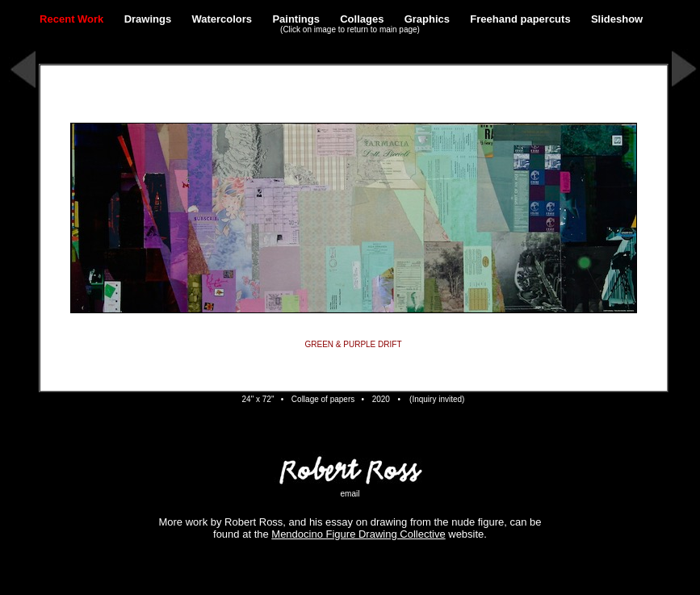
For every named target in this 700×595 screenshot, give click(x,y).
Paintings (296, 19)
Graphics (427, 19)
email (350, 494)
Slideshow (617, 19)
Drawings (148, 19)
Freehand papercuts (520, 19)
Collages (362, 19)
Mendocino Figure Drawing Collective (358, 534)
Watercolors (222, 19)
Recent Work (71, 19)
